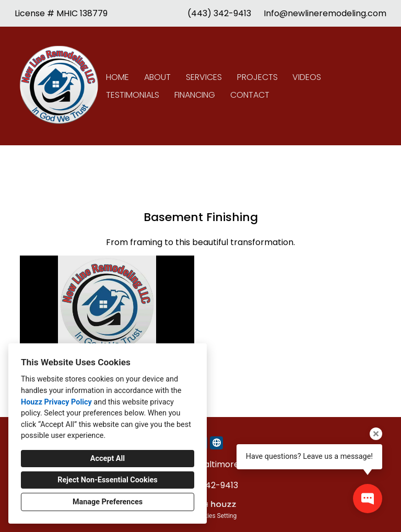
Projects (257, 77)
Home (117, 77)
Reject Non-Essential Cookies (107, 480)
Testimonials (133, 95)
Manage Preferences (108, 502)
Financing (195, 95)
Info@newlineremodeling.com (325, 13)
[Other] (216, 443)
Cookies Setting (215, 516)
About (157, 77)
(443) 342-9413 (219, 13)
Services (204, 77)
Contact (250, 95)
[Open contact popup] (368, 499)
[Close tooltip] (376, 434)
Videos (307, 77)
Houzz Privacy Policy (56, 402)
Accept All (108, 459)
